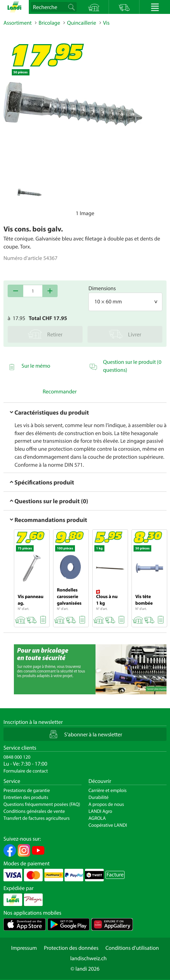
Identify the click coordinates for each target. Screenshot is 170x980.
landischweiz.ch (89, 958)
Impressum (24, 948)
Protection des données (71, 948)
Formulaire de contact (26, 771)
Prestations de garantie (27, 790)
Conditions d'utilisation (132, 948)
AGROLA (97, 818)
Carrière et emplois (108, 790)
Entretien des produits (26, 797)
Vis (106, 23)
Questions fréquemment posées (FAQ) (42, 804)
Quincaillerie (82, 23)
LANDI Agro (100, 811)
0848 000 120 (17, 757)
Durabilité (99, 797)
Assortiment (18, 23)
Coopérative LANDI (108, 825)
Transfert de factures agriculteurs (37, 818)
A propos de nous (106, 804)
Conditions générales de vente (34, 811)
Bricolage (49, 23)
